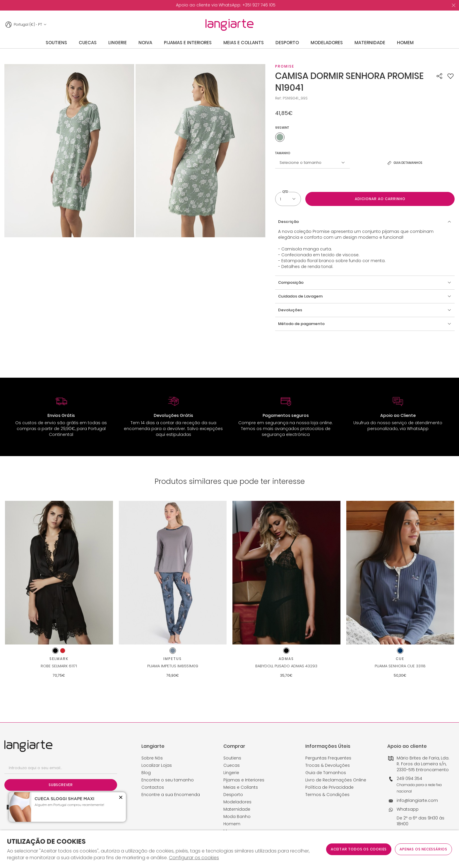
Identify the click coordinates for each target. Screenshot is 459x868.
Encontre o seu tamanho (168, 780)
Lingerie (231, 773)
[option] (226, 5)
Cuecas (232, 765)
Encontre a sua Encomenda (171, 795)
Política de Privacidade (329, 787)
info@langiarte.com (417, 800)
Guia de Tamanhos (326, 773)
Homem (232, 824)
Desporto (233, 795)
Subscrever (61, 785)
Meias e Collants (241, 787)
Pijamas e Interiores (244, 780)
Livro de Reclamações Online (336, 780)
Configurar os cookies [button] (194, 858)
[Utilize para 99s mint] (280, 137)
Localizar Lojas (157, 765)
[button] (451, 76)
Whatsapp (408, 809)
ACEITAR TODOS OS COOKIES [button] (359, 849)
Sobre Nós (152, 758)
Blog (146, 773)
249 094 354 (409, 778)
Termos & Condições (327, 795)
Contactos (153, 787)
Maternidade (237, 809)
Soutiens (232, 758)
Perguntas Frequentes (328, 758)
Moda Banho (237, 817)
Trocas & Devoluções (328, 765)
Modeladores (237, 802)
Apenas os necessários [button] (423, 849)
